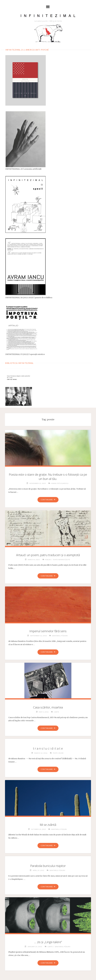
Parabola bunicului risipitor (48, 866)
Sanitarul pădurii (60, 636)
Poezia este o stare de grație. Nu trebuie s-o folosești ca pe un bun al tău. (48, 476)
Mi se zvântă (48, 825)
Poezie (48, 559)
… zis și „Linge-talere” (48, 942)
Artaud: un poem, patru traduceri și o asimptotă (48, 555)
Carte (56, 712)
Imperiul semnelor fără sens (48, 631)
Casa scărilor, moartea (48, 707)
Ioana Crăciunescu (60, 483)
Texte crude (58, 753)
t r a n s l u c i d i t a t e (48, 748)
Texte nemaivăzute (62, 559)
